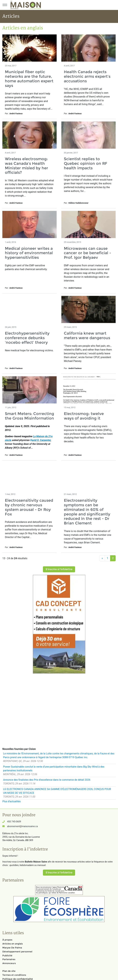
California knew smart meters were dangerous (87, 336)
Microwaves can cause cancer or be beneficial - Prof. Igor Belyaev (87, 253)
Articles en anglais (13, 944)
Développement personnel (17, 952)
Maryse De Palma (12, 948)
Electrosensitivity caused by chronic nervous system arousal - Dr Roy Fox (29, 507)
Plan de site (9, 971)
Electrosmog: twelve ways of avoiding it (84, 416)
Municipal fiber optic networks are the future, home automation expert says (29, 79)
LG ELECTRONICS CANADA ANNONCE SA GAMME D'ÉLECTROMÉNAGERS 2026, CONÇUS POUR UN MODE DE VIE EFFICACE (57, 791)
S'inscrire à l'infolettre (59, 569)
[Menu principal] (5, 5)
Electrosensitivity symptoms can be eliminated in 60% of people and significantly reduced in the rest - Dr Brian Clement (87, 512)
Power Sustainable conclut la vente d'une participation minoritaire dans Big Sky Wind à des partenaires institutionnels (54, 769)
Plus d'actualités (12, 801)
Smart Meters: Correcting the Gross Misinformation (29, 416)
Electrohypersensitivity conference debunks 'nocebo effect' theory (27, 338)
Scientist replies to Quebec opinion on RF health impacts (86, 163)
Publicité (7, 956)
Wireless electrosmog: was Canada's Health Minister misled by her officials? (27, 166)
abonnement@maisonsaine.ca (22, 826)
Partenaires (9, 959)
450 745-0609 (14, 822)
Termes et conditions (14, 975)
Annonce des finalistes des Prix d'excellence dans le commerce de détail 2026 (47, 780)
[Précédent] (102, 558)
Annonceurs (9, 963)
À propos (7, 940)
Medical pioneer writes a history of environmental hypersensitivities (29, 253)
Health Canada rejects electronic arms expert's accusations (87, 76)
